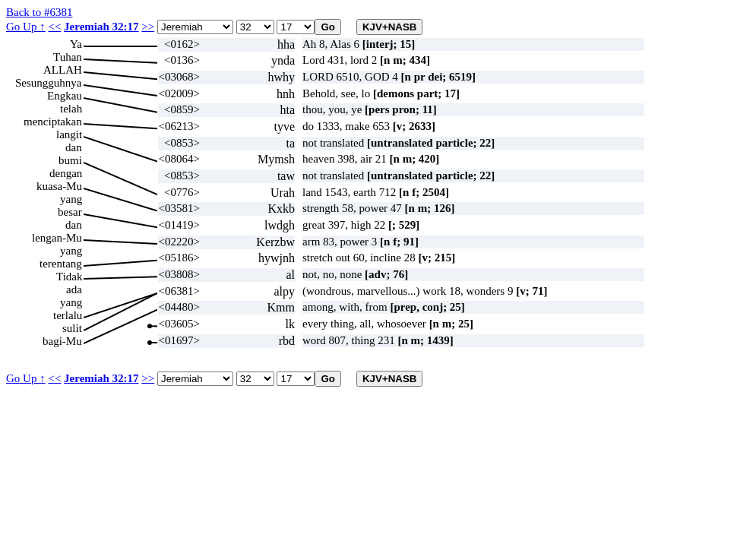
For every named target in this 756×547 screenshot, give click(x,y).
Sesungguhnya (49, 83)
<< (54, 27)
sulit (72, 328)
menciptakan (53, 122)
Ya (76, 44)
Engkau (65, 96)
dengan (66, 173)
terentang (61, 264)
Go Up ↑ (26, 27)
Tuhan (68, 57)
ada (74, 289)
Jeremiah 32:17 (101, 27)
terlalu (68, 315)
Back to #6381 (40, 12)
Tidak (69, 277)
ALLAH (63, 70)
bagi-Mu (62, 341)
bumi (70, 160)
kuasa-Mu (59, 186)
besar (70, 212)
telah (71, 109)
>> (148, 27)
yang (71, 199)
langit (69, 134)
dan (74, 147)
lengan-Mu (57, 238)
